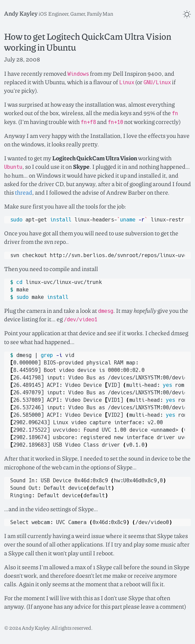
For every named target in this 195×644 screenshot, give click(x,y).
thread (24, 192)
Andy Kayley (21, 13)
